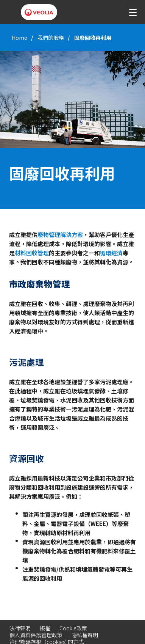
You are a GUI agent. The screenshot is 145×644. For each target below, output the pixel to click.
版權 (45, 628)
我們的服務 (51, 38)
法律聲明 (20, 628)
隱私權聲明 (85, 635)
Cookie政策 (73, 628)
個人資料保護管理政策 (36, 635)
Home (19, 38)
